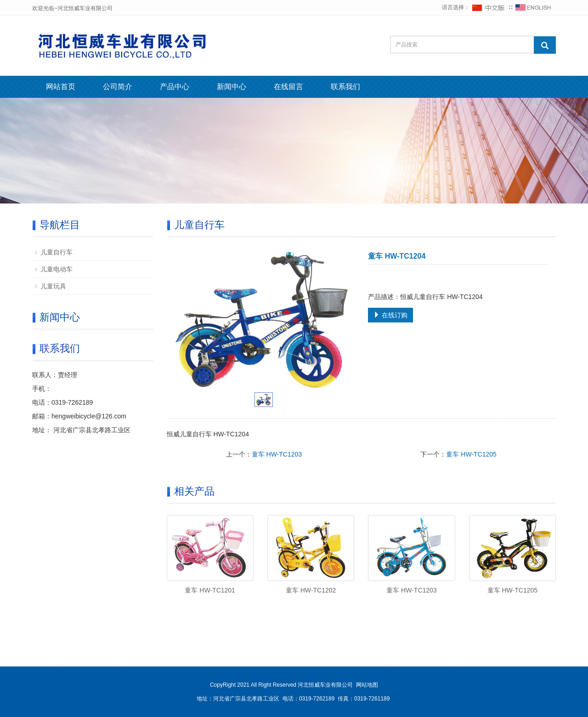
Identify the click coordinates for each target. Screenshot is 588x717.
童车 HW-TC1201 (210, 590)
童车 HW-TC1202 (311, 590)
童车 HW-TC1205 (471, 454)
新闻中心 (232, 87)
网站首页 (61, 87)
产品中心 (175, 87)
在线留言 (288, 87)
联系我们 (345, 87)
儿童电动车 (57, 269)
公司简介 (118, 87)
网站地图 (367, 685)
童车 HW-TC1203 (277, 454)
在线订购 (390, 315)
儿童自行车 (57, 252)
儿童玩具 (53, 286)
